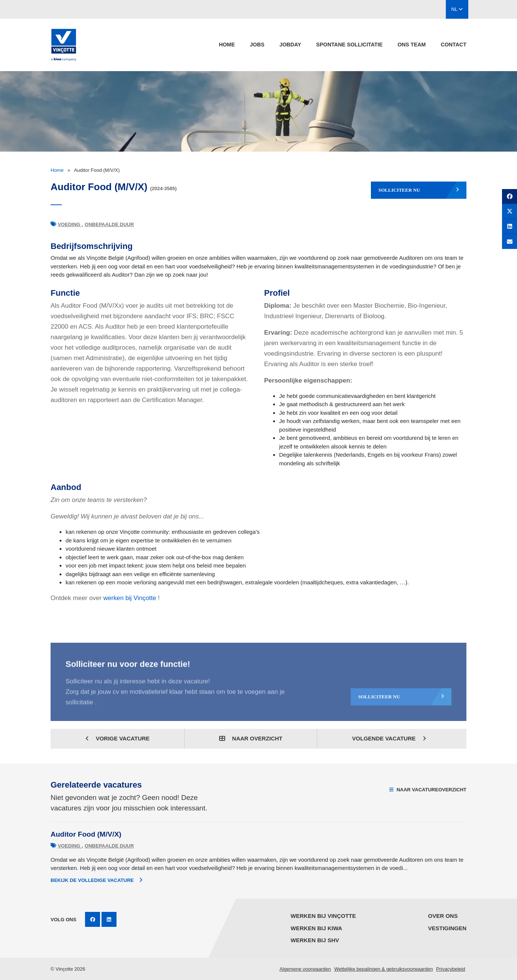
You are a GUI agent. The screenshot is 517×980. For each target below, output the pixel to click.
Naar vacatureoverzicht (428, 790)
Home (227, 45)
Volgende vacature (389, 738)
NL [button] (457, 9)
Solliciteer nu (419, 190)
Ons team (412, 45)
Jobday (290, 45)
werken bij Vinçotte (130, 598)
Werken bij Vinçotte (323, 916)
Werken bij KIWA (317, 928)
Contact (453, 45)
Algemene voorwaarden (305, 969)
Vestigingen (447, 928)
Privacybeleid (451, 969)
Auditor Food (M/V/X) (86, 834)
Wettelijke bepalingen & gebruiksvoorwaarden (384, 969)
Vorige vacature (118, 738)
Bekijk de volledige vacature (96, 880)
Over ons (443, 916)
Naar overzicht (251, 738)
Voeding (70, 224)
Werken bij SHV (315, 940)
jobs (257, 45)
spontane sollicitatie (349, 45)
